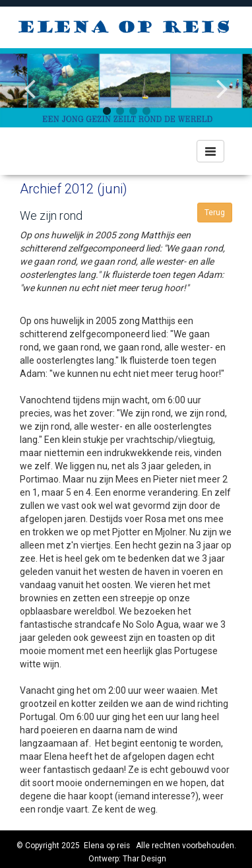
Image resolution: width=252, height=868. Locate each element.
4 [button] (146, 111)
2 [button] (119, 111)
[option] (126, 87)
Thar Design (144, 859)
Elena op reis (107, 846)
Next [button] (222, 78)
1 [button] (106, 111)
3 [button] (133, 111)
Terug (215, 213)
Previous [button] (30, 78)
